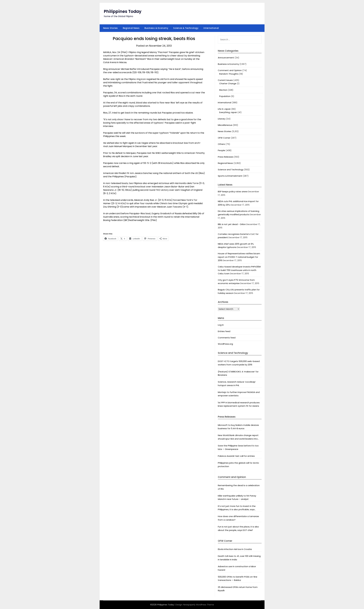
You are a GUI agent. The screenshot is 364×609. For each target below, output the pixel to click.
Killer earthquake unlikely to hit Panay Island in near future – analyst (237, 497)
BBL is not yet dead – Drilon (232, 224)
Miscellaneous (225, 125)
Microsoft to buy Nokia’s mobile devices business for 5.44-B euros (238, 427)
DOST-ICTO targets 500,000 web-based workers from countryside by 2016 (239, 363)
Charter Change (228, 83)
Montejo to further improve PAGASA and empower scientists (239, 394)
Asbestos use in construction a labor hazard (237, 568)
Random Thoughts (229, 74)
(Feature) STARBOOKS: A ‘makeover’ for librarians (238, 373)
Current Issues (225, 80)
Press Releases (226, 157)
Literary (222, 119)
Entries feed (224, 331)
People (221, 150)
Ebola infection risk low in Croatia (235, 549)
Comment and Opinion (230, 70)
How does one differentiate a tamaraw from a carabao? (238, 518)
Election (223, 90)
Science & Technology (186, 28)
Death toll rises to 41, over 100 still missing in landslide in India (239, 558)
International (211, 28)
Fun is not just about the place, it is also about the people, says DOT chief (238, 528)
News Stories (110, 28)
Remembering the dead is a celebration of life (239, 487)
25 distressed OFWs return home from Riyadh (238, 589)
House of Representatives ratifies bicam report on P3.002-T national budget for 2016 (239, 257)
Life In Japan (224, 109)
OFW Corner (224, 138)
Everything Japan (228, 112)
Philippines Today (123, 11)
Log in (221, 325)
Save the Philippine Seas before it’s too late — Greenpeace (238, 447)
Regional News (131, 28)
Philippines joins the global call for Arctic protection (238, 465)
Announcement (226, 58)
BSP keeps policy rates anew (233, 192)
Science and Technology (231, 170)
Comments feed (227, 338)
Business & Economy (156, 28)
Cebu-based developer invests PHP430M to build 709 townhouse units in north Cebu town (239, 270)
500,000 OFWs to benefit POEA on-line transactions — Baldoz (238, 578)
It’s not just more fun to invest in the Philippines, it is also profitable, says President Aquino (237, 508)
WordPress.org (225, 344)
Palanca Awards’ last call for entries (236, 456)
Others (221, 144)
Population (225, 96)
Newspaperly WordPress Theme (199, 605)
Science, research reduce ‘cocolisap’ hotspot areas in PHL (237, 383)
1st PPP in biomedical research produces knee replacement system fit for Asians (239, 404)
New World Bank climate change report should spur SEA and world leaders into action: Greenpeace (238, 437)
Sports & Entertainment (230, 176)
